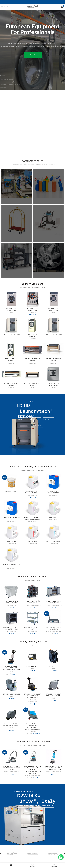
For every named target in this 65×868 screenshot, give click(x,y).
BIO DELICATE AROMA (54, 542)
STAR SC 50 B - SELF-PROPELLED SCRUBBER (54, 695)
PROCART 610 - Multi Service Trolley (54, 628)
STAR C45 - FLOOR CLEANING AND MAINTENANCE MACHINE (11, 668)
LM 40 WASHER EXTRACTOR (54, 384)
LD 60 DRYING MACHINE (54, 335)
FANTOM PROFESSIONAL (33, 605)
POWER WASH (11, 542)
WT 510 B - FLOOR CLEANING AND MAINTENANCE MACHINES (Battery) (32, 726)
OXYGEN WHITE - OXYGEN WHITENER (54, 492)
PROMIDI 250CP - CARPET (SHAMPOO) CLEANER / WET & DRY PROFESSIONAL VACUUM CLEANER (32, 770)
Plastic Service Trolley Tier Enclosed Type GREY (11, 628)
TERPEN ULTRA (54, 517)
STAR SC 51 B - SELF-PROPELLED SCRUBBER (11, 725)
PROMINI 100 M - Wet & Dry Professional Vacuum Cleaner (11, 768)
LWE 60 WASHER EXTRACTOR (32, 309)
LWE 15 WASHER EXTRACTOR (54, 309)
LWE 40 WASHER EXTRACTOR (11, 309)
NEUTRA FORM (32, 542)
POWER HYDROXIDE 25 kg (11, 565)
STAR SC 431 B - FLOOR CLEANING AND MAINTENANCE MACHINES (32, 697)
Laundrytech (11, 312)
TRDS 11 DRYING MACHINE (11, 360)
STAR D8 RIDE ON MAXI (11, 694)
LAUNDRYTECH (32, 495)
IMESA (32, 387)
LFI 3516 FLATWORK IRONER (54, 360)
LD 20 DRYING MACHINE (11, 335)
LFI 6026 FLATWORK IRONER (32, 360)
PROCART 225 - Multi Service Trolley (54, 602)
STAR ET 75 (54, 666)
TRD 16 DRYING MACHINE (32, 336)
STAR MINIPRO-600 (32, 666)
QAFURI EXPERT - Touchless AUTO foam (32, 492)
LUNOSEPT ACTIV (11, 491)
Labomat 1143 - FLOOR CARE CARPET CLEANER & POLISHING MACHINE (54, 768)
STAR (11, 672)
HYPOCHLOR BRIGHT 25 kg (11, 518)
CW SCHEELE (53, 495)
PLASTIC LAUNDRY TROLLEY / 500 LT (11, 602)
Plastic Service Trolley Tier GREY (32, 628)
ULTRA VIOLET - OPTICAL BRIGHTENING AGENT (32, 518)
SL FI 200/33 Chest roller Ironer (32, 384)
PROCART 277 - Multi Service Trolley (32, 602)
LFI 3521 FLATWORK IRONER (11, 384)
